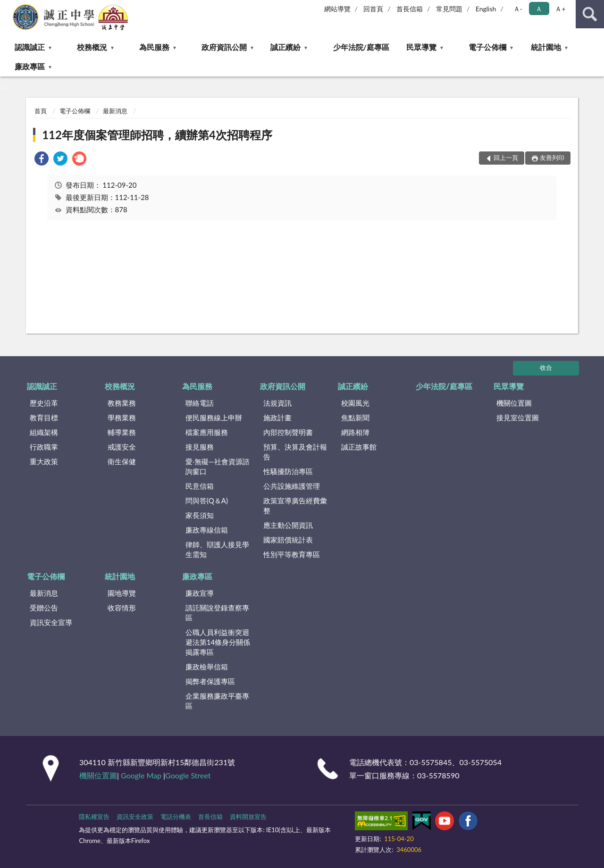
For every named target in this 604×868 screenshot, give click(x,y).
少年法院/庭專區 (361, 47)
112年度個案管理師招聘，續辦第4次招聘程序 (157, 135)
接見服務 (200, 447)
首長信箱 (410, 9)
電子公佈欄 (487, 47)
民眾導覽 (421, 47)
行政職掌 (44, 447)
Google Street (188, 775)
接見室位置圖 (518, 417)
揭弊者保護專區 (210, 681)
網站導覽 (337, 9)
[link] (42, 160)
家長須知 (200, 515)
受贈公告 (44, 608)
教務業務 (122, 403)
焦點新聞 (355, 417)
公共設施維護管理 (292, 486)
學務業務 (122, 417)
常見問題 (449, 9)
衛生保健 (122, 461)
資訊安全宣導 (51, 622)
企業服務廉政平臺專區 (217, 701)
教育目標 (44, 417)
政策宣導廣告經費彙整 (295, 505)
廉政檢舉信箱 (207, 667)
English (486, 9)
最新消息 (115, 111)
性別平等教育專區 (292, 554)
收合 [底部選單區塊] (546, 367)
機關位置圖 (514, 403)
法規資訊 (277, 403)
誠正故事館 (359, 447)
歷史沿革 (44, 403)
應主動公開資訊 (288, 525)
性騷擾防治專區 (288, 471)
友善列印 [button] (552, 158)
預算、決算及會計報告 (295, 452)
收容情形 (122, 608)
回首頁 (373, 9)
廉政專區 (30, 66)
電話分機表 (176, 817)
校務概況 (92, 47)
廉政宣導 (200, 593)
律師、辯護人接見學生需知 (217, 549)
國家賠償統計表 (288, 540)
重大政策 (44, 461)
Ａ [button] (539, 9)
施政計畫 (277, 417)
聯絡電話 (200, 403)
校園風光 (355, 403)
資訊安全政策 (135, 817)
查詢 (590, 14)
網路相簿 (355, 432)
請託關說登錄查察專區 (217, 613)
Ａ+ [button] (560, 9)
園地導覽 (122, 593)
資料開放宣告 (248, 817)
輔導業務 (122, 432)
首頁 (41, 111)
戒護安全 (122, 447)
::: (8, 7)
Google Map (141, 775)
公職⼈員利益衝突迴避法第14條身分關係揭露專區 (218, 642)
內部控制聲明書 (288, 432)
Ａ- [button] (518, 9)
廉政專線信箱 (207, 530)
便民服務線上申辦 (214, 417)
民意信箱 (200, 486)
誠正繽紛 (285, 47)
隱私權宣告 (94, 817)
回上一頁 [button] (506, 158)
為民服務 (154, 47)
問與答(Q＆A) (207, 501)
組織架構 (44, 432)
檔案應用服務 (207, 432)
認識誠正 (30, 47)
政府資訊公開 (224, 47)
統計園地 (546, 47)
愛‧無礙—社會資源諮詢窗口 (218, 466)
